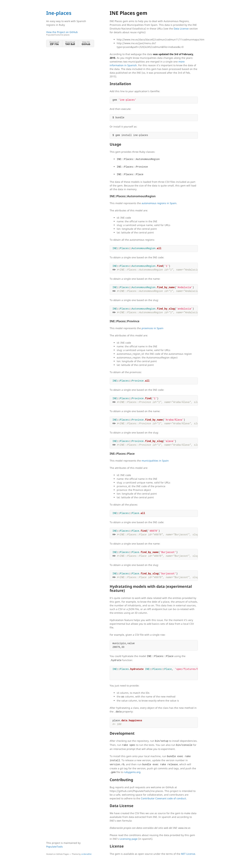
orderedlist (86, 854)
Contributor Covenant (154, 798)
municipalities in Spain (155, 461)
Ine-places (59, 13)
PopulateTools (54, 847)
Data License (181, 29)
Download (54, 43)
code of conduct (177, 798)
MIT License (188, 854)
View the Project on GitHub (70, 33)
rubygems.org (132, 772)
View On (86, 43)
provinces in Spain (152, 328)
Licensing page (129, 839)
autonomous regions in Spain (159, 203)
